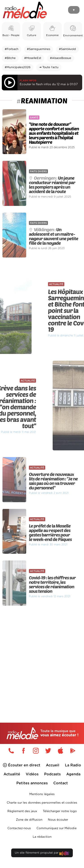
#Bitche (10, 58)
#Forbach (12, 49)
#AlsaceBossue (61, 58)
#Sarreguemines (39, 49)
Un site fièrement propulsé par (42, 854)
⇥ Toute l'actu (49, 67)
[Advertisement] (42, 655)
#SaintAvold (67, 49)
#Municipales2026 (18, 67)
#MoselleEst (33, 58)
